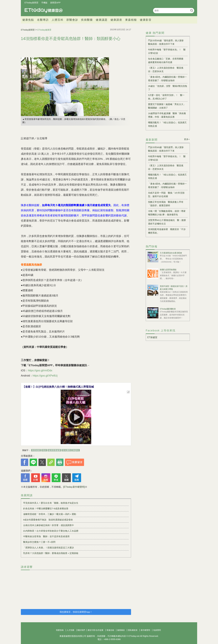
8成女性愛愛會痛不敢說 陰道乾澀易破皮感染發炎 (48, 520)
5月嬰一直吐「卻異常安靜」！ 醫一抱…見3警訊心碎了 (166, 97)
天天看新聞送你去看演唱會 (171, 253)
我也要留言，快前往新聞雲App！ (76, 612)
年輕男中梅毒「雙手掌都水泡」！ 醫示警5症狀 (167, 51)
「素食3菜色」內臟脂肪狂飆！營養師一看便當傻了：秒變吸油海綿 (167, 79)
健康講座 (116, 20)
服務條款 (121, 630)
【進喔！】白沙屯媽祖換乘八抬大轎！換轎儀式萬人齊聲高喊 (58, 387)
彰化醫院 (67, 450)
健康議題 (102, 20)
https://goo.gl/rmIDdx (40, 370)
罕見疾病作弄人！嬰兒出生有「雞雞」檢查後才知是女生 (51, 503)
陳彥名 (76, 450)
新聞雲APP (55, 3)
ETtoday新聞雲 (31, 3)
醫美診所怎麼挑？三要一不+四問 (39, 542)
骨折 (44, 450)
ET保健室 (152, 337)
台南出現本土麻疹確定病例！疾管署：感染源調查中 (49, 525)
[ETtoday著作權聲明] (74, 487)
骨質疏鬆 (36, 450)
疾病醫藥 (87, 20)
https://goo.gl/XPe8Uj (45, 376)
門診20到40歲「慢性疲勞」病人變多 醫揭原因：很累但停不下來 (167, 42)
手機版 (44, 3)
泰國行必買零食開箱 (168, 270)
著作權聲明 (145, 630)
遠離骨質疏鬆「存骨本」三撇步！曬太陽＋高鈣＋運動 (50, 514)
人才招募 (71, 630)
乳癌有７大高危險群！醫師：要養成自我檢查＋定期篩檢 (51, 553)
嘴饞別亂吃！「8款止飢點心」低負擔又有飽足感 (167, 124)
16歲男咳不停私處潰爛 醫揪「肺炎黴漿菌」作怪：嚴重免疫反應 (167, 115)
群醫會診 (72, 20)
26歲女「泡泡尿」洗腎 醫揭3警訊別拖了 (168, 88)
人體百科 (58, 20)
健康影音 (146, 20)
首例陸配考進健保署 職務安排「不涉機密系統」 (167, 231)
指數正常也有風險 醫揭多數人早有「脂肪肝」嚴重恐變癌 (166, 204)
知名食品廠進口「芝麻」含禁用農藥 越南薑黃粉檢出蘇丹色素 (167, 60)
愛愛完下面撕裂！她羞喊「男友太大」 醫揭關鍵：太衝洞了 (168, 106)
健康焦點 (28, 20)
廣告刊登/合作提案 (95, 630)
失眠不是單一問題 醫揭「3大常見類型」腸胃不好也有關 (166, 195)
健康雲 (44, 11)
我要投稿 (60, 630)
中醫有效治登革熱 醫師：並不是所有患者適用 (46, 536)
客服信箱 (110, 630)
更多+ (187, 139)
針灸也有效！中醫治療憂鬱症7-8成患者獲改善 (46, 508)
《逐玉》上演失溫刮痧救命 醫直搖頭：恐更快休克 (166, 70)
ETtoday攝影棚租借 (168, 309)
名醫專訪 (43, 20)
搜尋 (192, 10)
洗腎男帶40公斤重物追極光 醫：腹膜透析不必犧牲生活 (167, 222)
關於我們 (81, 630)
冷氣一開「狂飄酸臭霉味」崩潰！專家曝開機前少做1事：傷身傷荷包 (167, 213)
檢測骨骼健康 (54, 450)
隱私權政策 (133, 630)
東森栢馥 (131, 20)
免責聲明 (157, 630)
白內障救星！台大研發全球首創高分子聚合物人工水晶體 (51, 531)
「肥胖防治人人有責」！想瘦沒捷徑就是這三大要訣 (49, 548)
